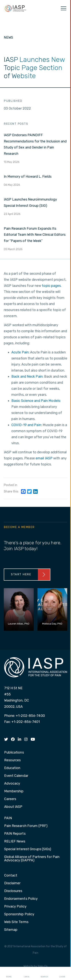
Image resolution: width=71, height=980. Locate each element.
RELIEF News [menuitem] (15, 842)
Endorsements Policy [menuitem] (21, 899)
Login (62, 974)
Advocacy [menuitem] (12, 784)
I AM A (27, 974)
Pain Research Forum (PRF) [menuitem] (26, 826)
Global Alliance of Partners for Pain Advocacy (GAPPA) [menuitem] (32, 859)
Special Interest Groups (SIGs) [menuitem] (28, 849)
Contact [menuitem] (11, 876)
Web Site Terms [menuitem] (16, 922)
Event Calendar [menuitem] (16, 776)
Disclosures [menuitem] (13, 891)
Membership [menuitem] (14, 791)
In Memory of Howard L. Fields (28, 177)
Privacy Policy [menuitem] (15, 907)
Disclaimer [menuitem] (12, 883)
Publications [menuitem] (14, 753)
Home (9, 974)
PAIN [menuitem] (8, 818)
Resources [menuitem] (12, 760)
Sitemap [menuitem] (11, 930)
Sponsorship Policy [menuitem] (19, 914)
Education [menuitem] (12, 768)
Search (44, 974)
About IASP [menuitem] (13, 807)
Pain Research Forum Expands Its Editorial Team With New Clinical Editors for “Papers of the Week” (35, 235)
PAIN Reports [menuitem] (15, 834)
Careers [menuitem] (10, 799)
